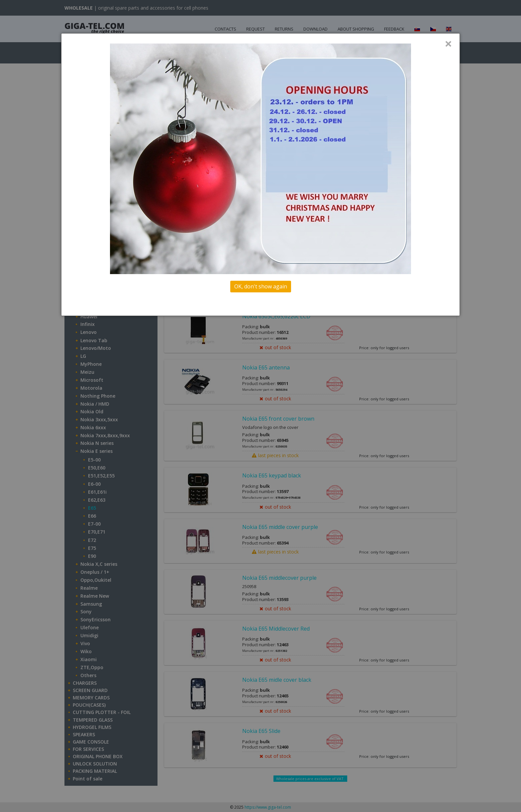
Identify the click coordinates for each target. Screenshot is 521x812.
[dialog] (260, 175)
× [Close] (448, 44)
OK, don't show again (261, 286)
